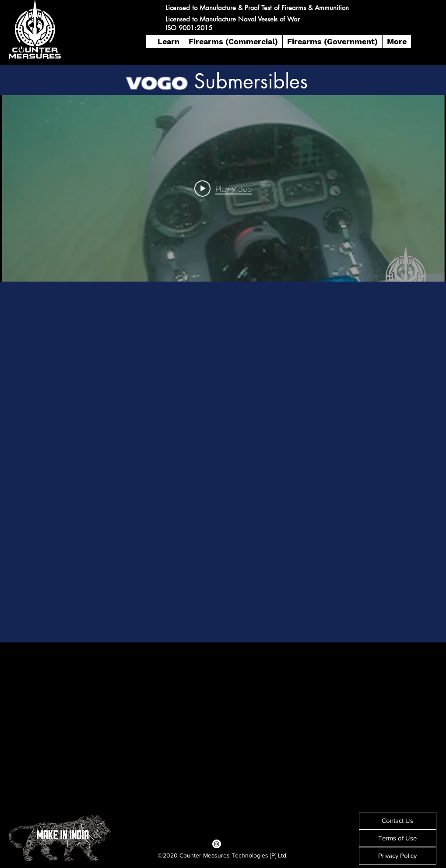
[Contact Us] (398, 821)
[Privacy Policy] (398, 856)
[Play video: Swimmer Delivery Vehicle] (223, 188)
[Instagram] (217, 844)
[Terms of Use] (398, 838)
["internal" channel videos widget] (223, 188)
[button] (168, 42)
